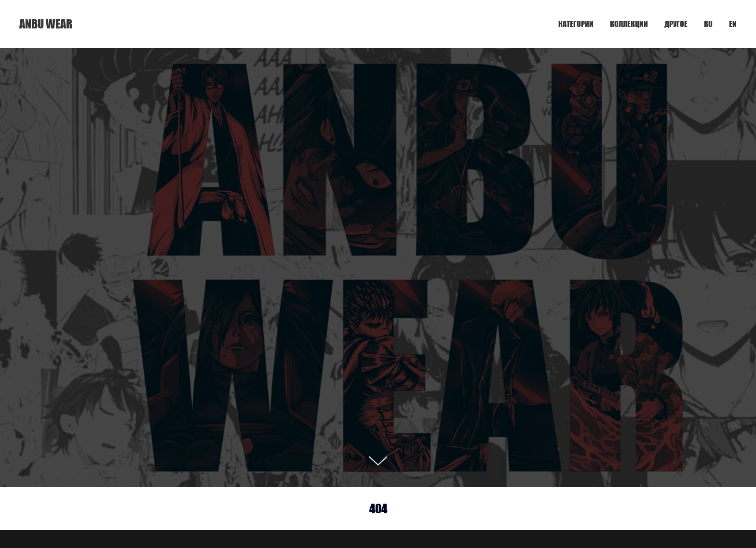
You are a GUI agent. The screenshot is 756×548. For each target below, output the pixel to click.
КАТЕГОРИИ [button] (576, 24)
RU (708, 24)
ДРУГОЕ (676, 24)
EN (733, 24)
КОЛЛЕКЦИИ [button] (629, 24)
